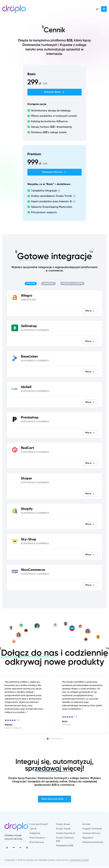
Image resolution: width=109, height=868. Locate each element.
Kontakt (86, 825)
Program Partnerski (92, 830)
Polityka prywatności (93, 843)
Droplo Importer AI (66, 834)
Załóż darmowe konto (54, 800)
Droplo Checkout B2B (65, 841)
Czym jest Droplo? (39, 825)
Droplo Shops (63, 825)
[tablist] (54, 285)
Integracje (35, 834)
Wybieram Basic (54, 93)
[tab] (31, 285)
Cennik (33, 830)
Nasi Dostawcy (37, 839)
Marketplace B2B (65, 847)
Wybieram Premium (54, 173)
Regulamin (88, 839)
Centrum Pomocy (91, 834)
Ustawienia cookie (79, 861)
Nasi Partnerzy (37, 843)
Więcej (90, 312)
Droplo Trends (63, 830)
